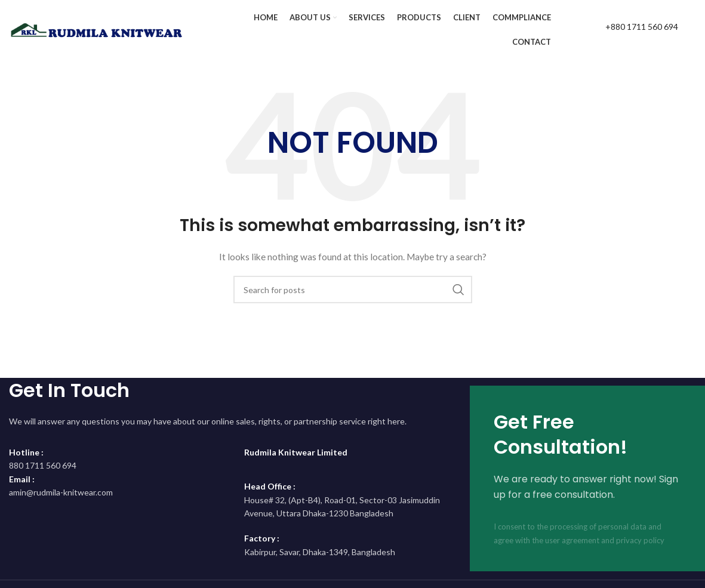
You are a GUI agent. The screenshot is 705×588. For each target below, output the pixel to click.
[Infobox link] (629, 30)
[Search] (353, 290)
